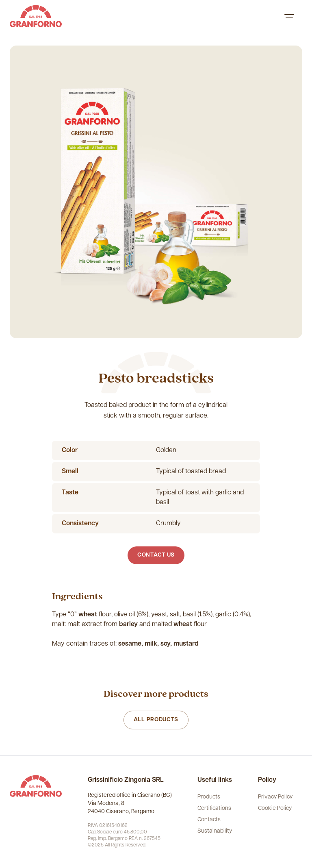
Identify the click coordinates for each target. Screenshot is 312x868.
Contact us (156, 555)
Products (209, 797)
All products (156, 720)
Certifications (214, 808)
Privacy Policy (275, 797)
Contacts (209, 820)
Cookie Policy (275, 808)
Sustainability (215, 831)
